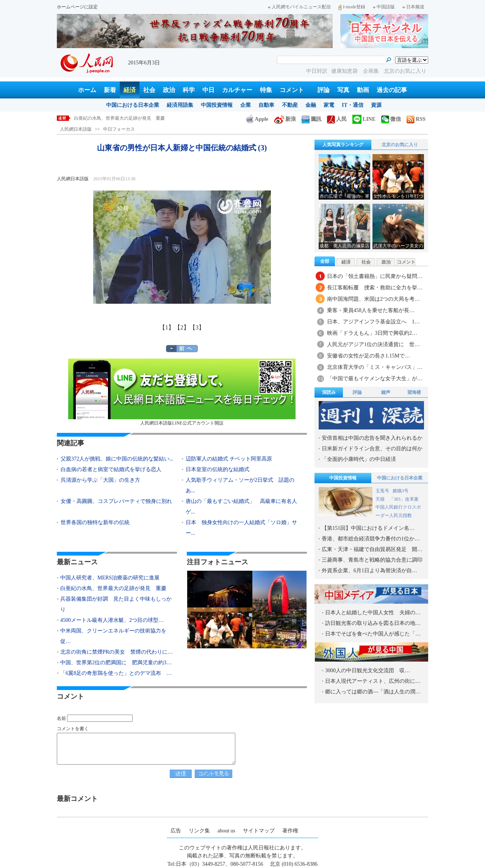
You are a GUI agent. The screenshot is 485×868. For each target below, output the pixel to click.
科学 (189, 90)
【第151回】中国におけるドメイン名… (368, 528)
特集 (266, 90)
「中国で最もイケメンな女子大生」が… (375, 379)
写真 (343, 90)
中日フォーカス (119, 129)
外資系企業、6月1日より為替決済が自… (369, 571)
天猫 (381, 499)
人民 (337, 119)
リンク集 (199, 831)
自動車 (266, 105)
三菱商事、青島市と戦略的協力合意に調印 (372, 560)
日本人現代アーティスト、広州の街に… (373, 681)
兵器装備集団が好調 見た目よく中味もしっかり (116, 604)
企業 (246, 105)
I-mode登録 (352, 7)
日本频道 (413, 7)
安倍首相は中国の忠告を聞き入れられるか (372, 438)
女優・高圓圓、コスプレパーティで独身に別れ (116, 501)
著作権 (290, 831)
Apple (257, 119)
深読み (329, 392)
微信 (391, 119)
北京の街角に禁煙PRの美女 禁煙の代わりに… (117, 652)
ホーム (87, 90)
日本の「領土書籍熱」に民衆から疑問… (375, 276)
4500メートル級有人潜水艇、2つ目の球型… (112, 620)
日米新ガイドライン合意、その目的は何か (372, 449)
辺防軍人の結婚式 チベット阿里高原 (229, 459)
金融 (311, 105)
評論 (324, 90)
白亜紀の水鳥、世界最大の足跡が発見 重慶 (113, 588)
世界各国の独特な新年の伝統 (95, 522)
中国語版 (384, 7)
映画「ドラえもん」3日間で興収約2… (372, 333)
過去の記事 (392, 90)
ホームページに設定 (77, 7)
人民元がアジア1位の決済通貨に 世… (373, 344)
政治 (169, 90)
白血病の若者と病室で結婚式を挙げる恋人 (111, 469)
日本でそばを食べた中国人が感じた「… (373, 634)
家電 (329, 105)
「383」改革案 (404, 499)
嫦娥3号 (401, 491)
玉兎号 (382, 491)
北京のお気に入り (405, 71)
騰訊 (311, 119)
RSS (416, 119)
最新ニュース (77, 562)
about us (226, 831)
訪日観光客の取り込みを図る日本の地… (373, 623)
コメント (292, 90)
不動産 (290, 105)
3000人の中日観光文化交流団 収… (368, 671)
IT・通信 (353, 105)
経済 (130, 90)
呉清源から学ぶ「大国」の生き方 (100, 480)
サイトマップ (259, 831)
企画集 (372, 71)
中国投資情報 (217, 105)
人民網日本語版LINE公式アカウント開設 (182, 392)
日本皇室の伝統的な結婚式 (217, 469)
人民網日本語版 (76, 129)
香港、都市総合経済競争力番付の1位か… (371, 539)
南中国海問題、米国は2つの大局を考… (373, 299)
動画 (363, 90)
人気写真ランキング (343, 145)
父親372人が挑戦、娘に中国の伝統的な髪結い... (117, 459)
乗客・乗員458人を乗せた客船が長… (371, 310)
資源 (376, 105)
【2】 (182, 327)
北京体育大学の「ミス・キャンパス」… (375, 367)
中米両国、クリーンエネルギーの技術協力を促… (113, 636)
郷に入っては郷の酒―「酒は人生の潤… (373, 692)
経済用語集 (180, 105)
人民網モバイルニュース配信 (299, 7)
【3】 (197, 327)
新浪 (285, 119)
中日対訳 (317, 71)
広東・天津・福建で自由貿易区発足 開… (372, 549)
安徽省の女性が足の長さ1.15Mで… (368, 356)
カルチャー (237, 90)
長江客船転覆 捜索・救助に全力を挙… (375, 288)
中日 (208, 90)
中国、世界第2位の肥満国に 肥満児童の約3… (116, 663)
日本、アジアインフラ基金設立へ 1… (373, 322)
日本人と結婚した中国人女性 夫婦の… (373, 613)
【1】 (167, 327)
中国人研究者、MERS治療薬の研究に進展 (117, 118)
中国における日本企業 (133, 105)
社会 (149, 90)
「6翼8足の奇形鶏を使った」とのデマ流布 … (116, 673)
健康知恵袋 (345, 71)
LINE (364, 119)
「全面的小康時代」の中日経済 (359, 459)
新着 (110, 90)
